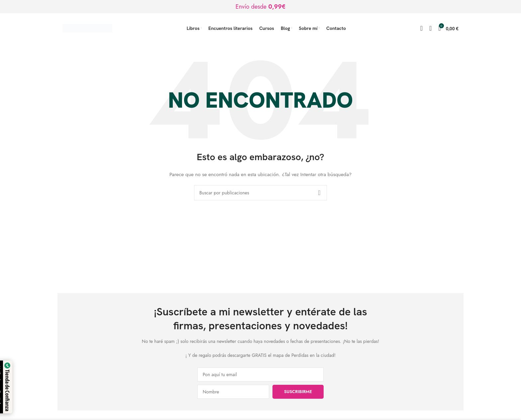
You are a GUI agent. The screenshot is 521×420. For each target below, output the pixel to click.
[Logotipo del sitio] (87, 28)
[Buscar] (421, 28)
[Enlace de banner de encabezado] (260, 7)
